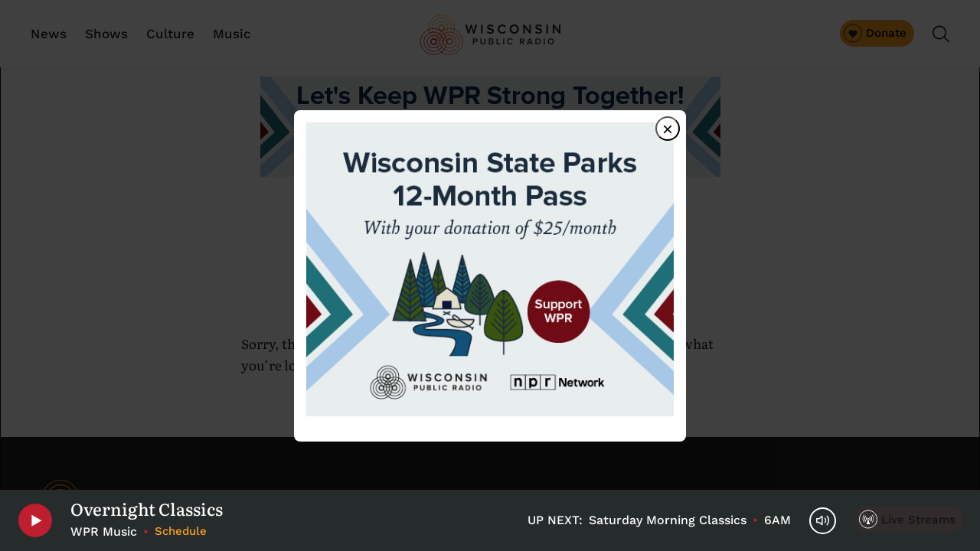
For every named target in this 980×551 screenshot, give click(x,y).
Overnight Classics (147, 509)
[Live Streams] (909, 519)
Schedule (181, 531)
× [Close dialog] (668, 129)
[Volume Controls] (823, 521)
